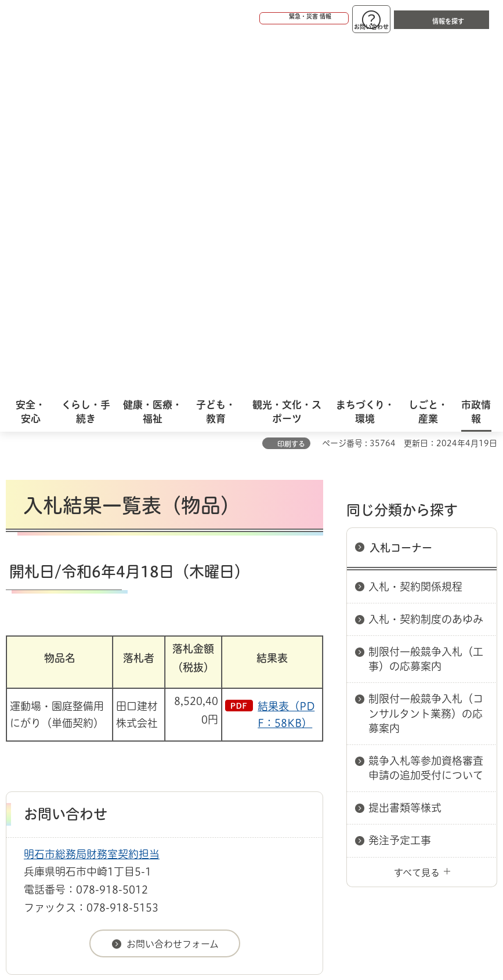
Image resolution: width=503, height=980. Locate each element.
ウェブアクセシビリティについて (262, 706)
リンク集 (220, 724)
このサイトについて (102, 706)
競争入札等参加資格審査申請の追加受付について (426, 419)
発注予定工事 (400, 491)
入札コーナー (401, 199)
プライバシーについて (106, 724)
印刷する (291, 95)
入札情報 (98, 665)
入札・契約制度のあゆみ (426, 270)
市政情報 (56, 665)
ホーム (18, 665)
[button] (259, 19)
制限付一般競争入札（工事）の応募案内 (426, 310)
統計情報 (302, 868)
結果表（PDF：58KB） (286, 366)
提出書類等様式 (405, 459)
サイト (303, 724)
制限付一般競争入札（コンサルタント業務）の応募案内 (426, 364)
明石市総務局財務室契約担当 (92, 505)
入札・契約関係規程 (415, 238)
